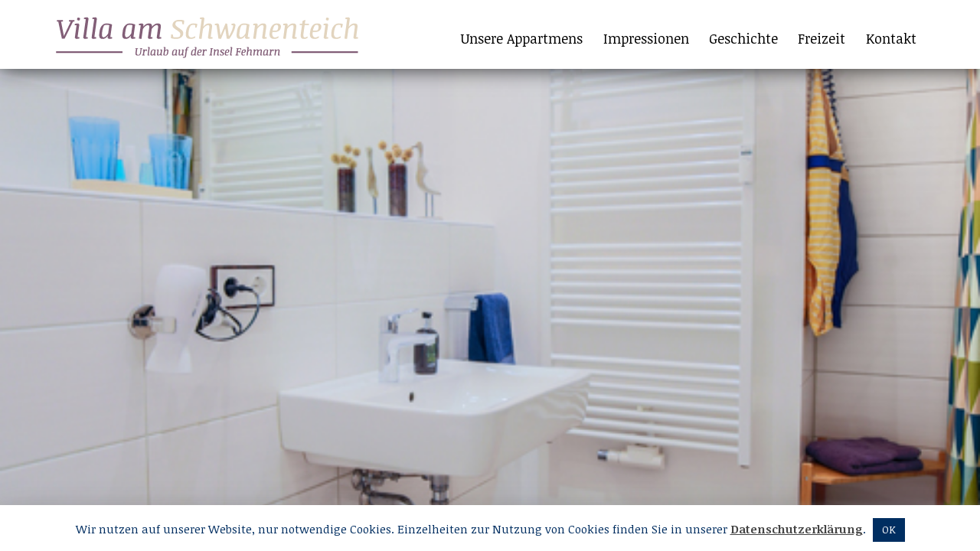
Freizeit (822, 38)
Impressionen (646, 38)
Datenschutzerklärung (797, 529)
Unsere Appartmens (522, 38)
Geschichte (743, 38)
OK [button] (889, 530)
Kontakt (891, 38)
